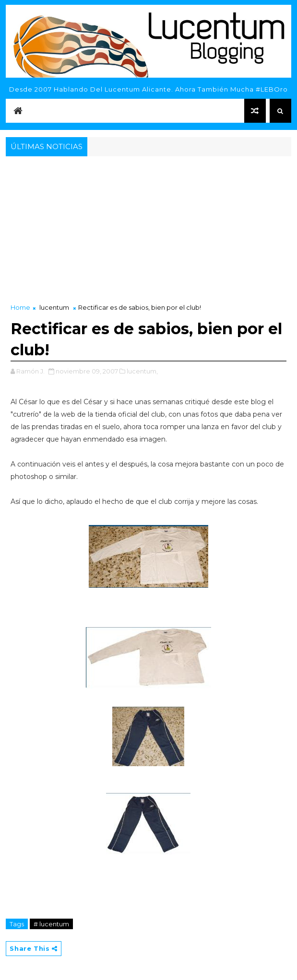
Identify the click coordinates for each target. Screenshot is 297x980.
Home (20, 307)
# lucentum (51, 924)
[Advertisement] (148, 231)
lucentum (54, 307)
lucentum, (142, 371)
